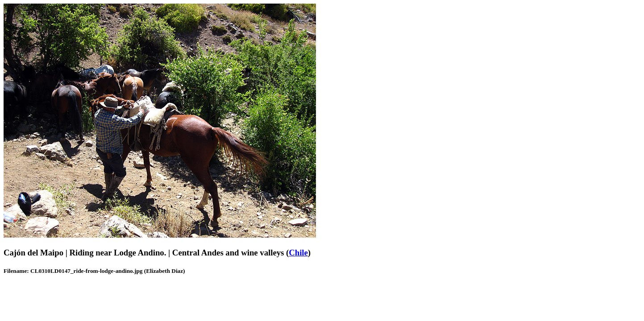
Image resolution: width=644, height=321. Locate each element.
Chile (298, 253)
